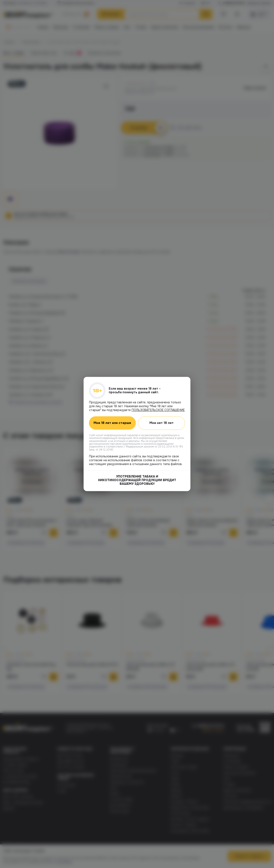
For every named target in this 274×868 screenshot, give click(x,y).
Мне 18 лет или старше (112, 423)
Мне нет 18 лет (162, 423)
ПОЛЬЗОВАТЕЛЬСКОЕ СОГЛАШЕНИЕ (158, 410)
